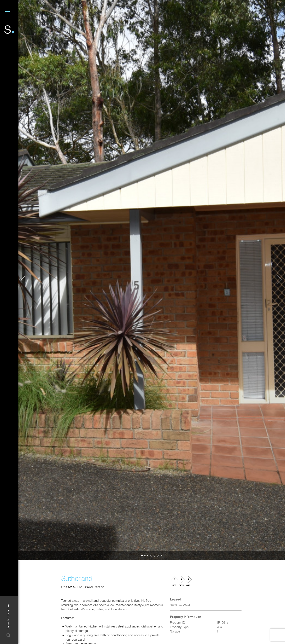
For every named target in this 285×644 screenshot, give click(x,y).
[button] (25, 280)
